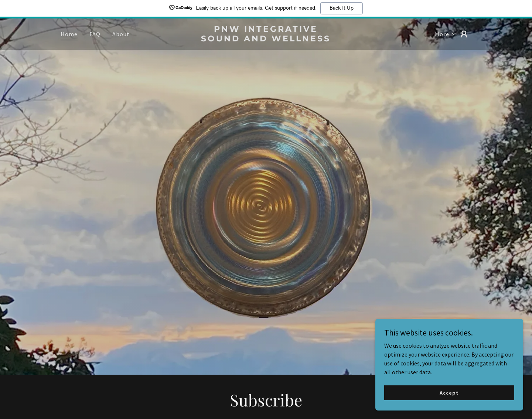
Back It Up (342, 8)
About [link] (121, 34)
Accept (449, 408)
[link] (266, 39)
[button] (446, 34)
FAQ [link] (95, 34)
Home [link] (69, 34)
